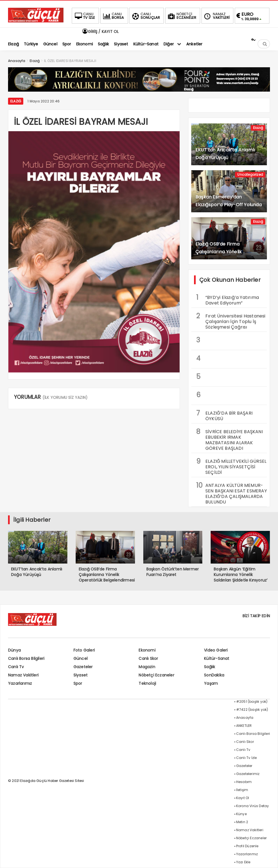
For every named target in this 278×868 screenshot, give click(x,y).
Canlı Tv (16, 667)
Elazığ (16, 101)
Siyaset (81, 675)
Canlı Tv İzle (247, 758)
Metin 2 (242, 822)
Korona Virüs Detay (253, 806)
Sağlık (210, 667)
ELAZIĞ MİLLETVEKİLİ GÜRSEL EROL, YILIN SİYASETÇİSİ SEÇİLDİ (231, 466)
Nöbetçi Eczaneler (156, 675)
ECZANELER (182, 16)
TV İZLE (84, 16)
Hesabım (244, 782)
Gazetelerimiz (248, 774)
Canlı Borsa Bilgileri (26, 658)
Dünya (14, 650)
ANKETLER (244, 726)
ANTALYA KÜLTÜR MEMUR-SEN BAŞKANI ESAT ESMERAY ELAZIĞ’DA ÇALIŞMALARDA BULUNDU (232, 493)
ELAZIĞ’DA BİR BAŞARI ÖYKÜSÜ (224, 415)
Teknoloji (147, 683)
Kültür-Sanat (217, 658)
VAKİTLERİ (216, 16)
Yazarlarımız (20, 683)
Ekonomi (147, 650)
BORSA (113, 16)
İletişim (242, 790)
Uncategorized (250, 175)
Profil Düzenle (247, 846)
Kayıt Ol (243, 798)
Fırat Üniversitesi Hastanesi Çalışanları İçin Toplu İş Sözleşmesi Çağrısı (231, 321)
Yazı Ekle (243, 862)
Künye (241, 814)
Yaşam (211, 683)
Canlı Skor (148, 658)
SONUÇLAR (146, 16)
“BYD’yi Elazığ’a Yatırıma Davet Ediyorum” (228, 299)
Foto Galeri (84, 650)
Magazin (147, 667)
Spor (78, 683)
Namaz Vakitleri (23, 675)
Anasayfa (245, 718)
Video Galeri (216, 650)
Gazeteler (83, 667)
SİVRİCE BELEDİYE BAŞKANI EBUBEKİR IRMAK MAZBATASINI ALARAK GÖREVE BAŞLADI (229, 439)
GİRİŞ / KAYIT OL (100, 32)
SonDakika (214, 675)
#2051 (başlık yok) (252, 702)
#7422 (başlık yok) (252, 710)
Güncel (81, 658)
